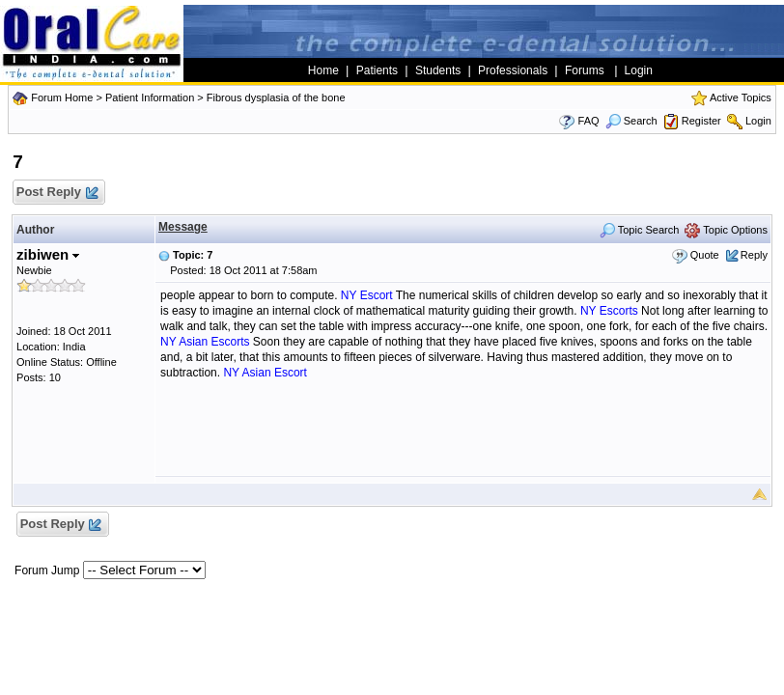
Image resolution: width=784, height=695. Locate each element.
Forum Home (62, 97)
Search (631, 121)
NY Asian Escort (265, 373)
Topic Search (639, 230)
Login (758, 121)
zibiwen (48, 254)
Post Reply (56, 193)
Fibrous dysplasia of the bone (276, 97)
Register (701, 121)
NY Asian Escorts (205, 342)
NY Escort (367, 295)
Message (183, 227)
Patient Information (150, 97)
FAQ (589, 121)
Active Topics (741, 97)
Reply (754, 255)
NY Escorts (609, 311)
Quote (705, 255)
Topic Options (726, 230)
